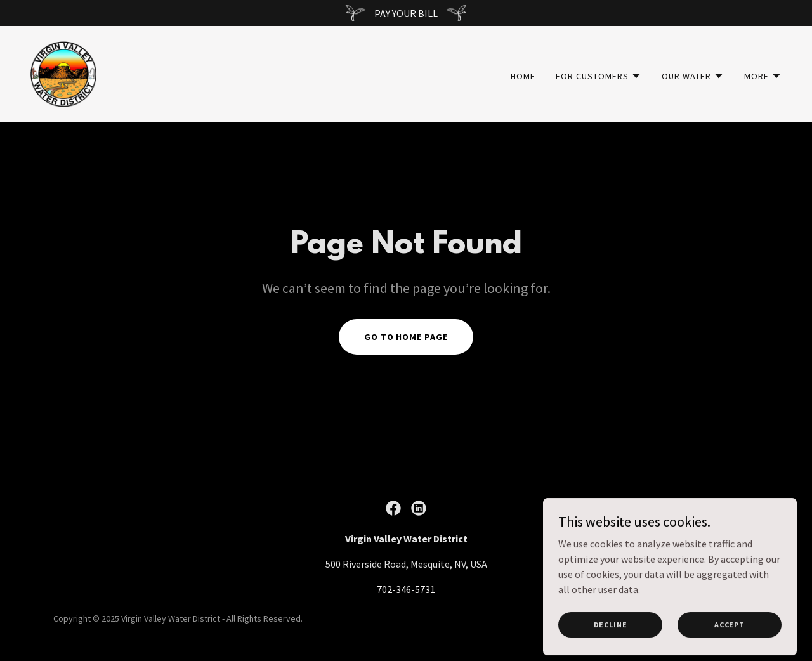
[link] (63, 73)
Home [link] (523, 76)
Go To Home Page (406, 337)
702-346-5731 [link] (406, 589)
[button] (599, 76)
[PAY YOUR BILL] (406, 13)
